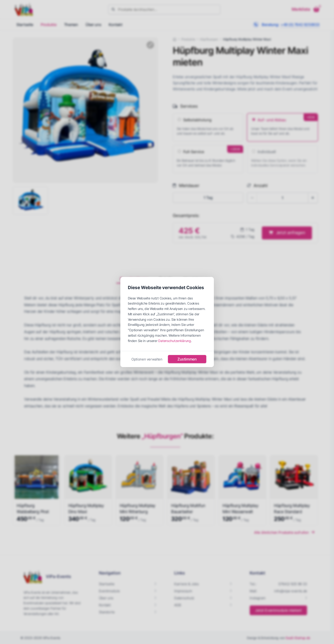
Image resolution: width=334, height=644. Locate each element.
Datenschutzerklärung (174, 341)
